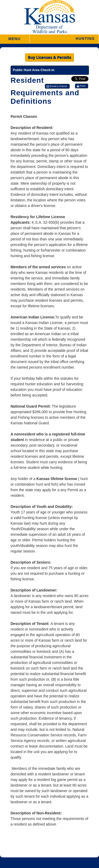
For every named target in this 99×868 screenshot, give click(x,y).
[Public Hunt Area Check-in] (50, 70)
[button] (64, 39)
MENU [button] (15, 37)
